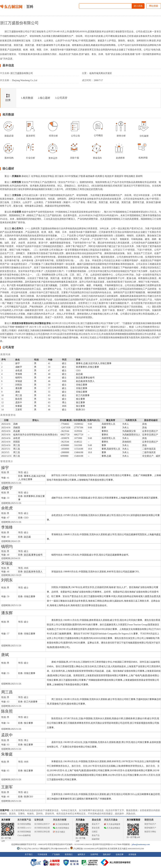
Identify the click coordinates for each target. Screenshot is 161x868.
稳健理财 (96, 839)
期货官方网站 (150, 832)
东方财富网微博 (61, 824)
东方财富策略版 (24, 832)
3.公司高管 (61, 98)
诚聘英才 (81, 854)
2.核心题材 (44, 98)
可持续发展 (42, 854)
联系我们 (69, 854)
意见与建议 (59, 832)
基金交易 (96, 828)
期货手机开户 (150, 824)
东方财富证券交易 (42, 832)
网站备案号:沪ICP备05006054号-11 (55, 849)
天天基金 (80, 820)
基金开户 (96, 824)
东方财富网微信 (61, 828)
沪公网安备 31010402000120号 (84, 849)
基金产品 (96, 835)
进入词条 (138, 6)
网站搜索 (154, 6)
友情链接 (132, 854)
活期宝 (95, 832)
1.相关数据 (27, 98)
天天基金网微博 (112, 824)
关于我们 (29, 854)
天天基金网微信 (112, 828)
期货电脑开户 (150, 828)
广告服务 (56, 854)
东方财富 (6, 820)
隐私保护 (107, 854)
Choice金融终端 (24, 835)
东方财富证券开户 (42, 824)
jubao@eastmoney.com (141, 844)
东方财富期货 (133, 820)
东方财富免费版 (24, 824)
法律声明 (94, 854)
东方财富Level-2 (24, 828)
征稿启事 (120, 854)
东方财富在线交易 (42, 828)
